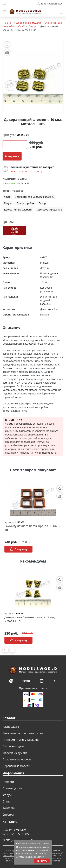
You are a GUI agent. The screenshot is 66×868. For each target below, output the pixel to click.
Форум (7, 795)
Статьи (7, 801)
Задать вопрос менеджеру (26, 171)
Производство (12, 788)
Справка (8, 815)
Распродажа (11, 727)
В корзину (12, 156)
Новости (8, 782)
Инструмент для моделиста (21, 740)
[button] (5, 650)
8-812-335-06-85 (17, 834)
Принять (42, 861)
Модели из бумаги (15, 753)
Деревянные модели (16, 766)
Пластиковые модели (17, 759)
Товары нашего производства (23, 733)
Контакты (9, 808)
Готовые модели (14, 746)
